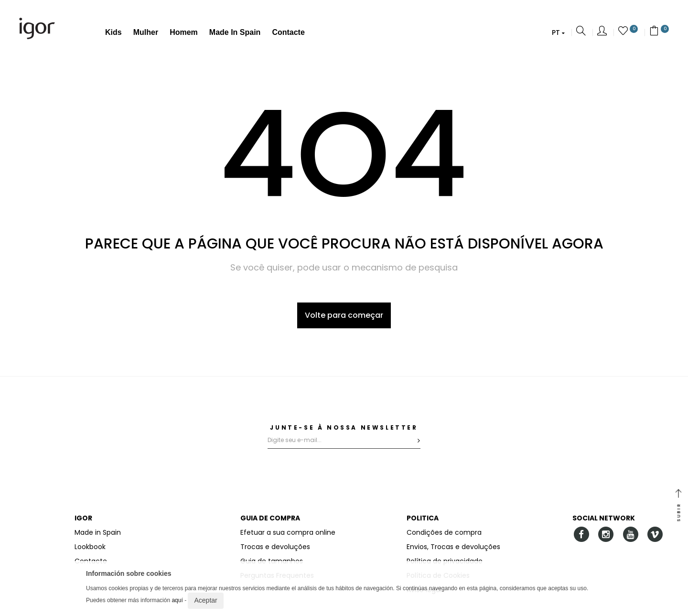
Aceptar (205, 600)
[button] (558, 32)
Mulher (146, 32)
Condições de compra (444, 532)
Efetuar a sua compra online (288, 532)
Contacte (288, 32)
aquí (177, 600)
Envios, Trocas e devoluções (453, 547)
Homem (184, 32)
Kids (113, 32)
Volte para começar (344, 315)
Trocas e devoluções (275, 547)
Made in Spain (235, 32)
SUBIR (678, 506)
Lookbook (90, 547)
